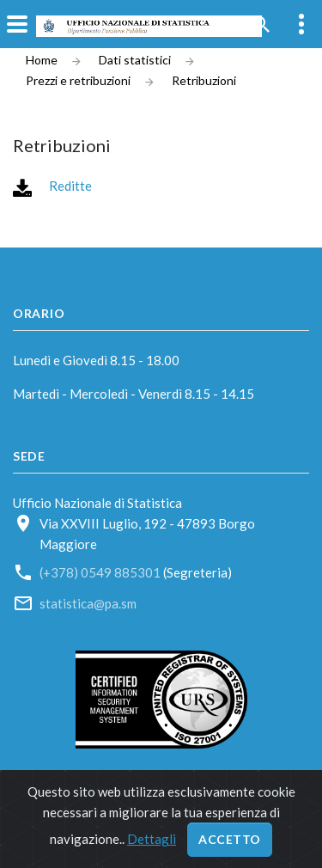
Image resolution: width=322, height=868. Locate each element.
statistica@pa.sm (88, 603)
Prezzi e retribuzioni (78, 81)
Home (42, 60)
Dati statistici (135, 60)
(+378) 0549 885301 (100, 572)
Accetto (230, 839)
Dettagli (152, 839)
